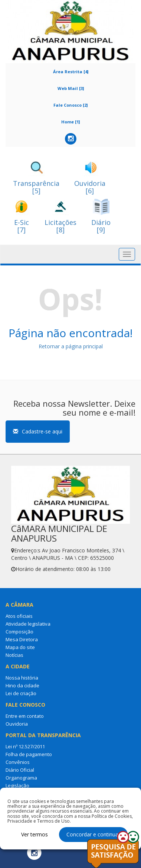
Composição (19, 632)
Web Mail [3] (71, 88)
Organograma (21, 778)
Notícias (14, 655)
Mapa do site (20, 647)
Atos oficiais (19, 616)
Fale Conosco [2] (70, 105)
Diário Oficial (20, 770)
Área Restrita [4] (71, 72)
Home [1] (70, 122)
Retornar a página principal (71, 346)
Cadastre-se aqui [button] (38, 431)
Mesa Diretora (22, 639)
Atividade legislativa (28, 624)
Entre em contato (25, 716)
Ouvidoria (17, 724)
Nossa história (22, 678)
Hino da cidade (22, 685)
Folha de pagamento (29, 754)
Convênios (18, 762)
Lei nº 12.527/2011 (25, 746)
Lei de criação (21, 693)
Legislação (17, 785)
